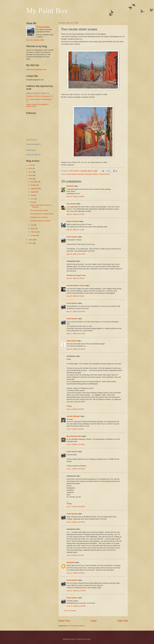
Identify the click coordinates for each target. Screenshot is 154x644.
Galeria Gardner (31, 150)
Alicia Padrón (72, 341)
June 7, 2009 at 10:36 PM (76, 507)
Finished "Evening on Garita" (40, 221)
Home (94, 621)
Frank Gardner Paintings (75, 174)
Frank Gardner (72, 237)
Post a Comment (70, 611)
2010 (31, 175)
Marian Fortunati (73, 221)
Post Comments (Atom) (76, 626)
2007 (31, 243)
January (34, 235)
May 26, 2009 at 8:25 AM (75, 278)
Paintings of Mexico (92, 174)
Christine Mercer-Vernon (76, 286)
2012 (31, 168)
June (33, 199)
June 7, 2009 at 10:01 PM (76, 469)
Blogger (88, 639)
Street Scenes (105, 174)
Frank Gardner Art (32, 140)
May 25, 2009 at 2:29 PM (75, 197)
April (32, 225)
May (32, 202)
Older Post (122, 621)
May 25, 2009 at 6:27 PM (75, 214)
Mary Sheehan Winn (74, 436)
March (33, 229)
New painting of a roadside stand (42, 214)
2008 (31, 240)
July (32, 195)
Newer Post (64, 621)
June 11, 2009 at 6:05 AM (76, 573)
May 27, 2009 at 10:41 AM (76, 334)
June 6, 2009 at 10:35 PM (76, 444)
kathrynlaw (71, 562)
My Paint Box (47, 11)
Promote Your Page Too (33, 144)
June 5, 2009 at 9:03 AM (75, 429)
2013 (31, 165)
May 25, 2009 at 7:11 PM (75, 230)
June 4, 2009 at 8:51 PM (75, 409)
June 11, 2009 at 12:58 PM (76, 606)
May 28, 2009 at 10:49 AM (76, 349)
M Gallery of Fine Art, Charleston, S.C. (40, 96)
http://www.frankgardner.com (36, 69)
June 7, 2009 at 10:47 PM (76, 522)
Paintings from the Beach (39, 217)
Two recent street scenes (39, 210)
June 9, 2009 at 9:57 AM (75, 555)
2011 (31, 172)
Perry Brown (71, 204)
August (33, 192)
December (35, 182)
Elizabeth (70, 186)
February (34, 232)
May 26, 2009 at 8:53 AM (75, 296)
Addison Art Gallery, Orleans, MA (38, 93)
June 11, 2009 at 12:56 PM (76, 591)
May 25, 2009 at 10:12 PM (76, 254)
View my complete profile (35, 40)
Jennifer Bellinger (73, 416)
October (34, 185)
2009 (31, 179)
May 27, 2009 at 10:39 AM (76, 312)
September (35, 189)
